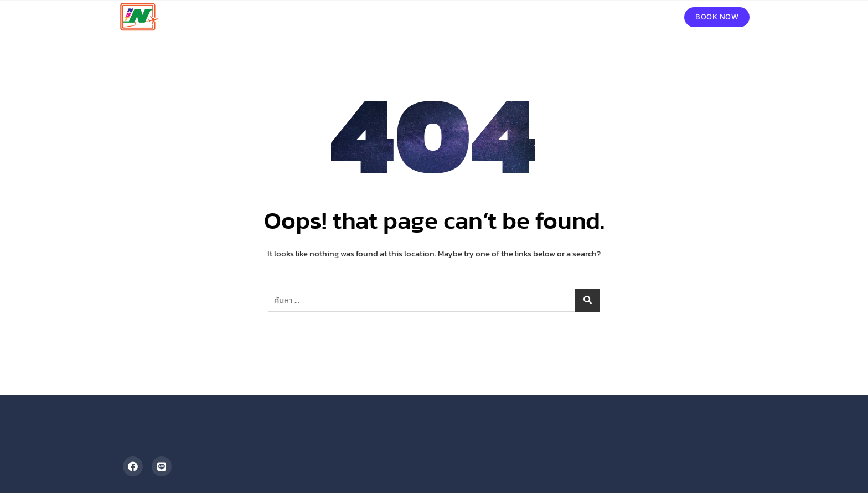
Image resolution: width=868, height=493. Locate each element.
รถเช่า (575, 17)
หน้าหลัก (402, 17)
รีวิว (606, 17)
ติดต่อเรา (643, 17)
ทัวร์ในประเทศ (525, 17)
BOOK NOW (717, 17)
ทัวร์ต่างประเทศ (458, 17)
